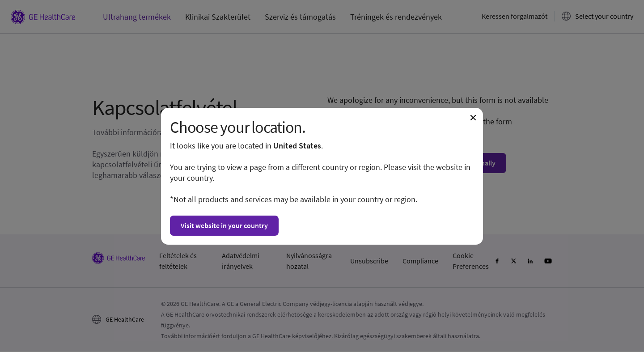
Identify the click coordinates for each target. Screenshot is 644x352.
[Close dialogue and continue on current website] (473, 118)
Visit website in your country (224, 225)
